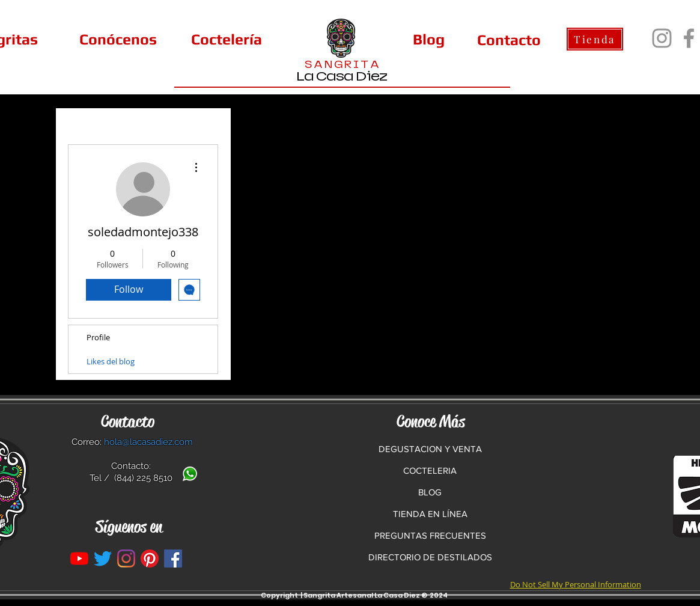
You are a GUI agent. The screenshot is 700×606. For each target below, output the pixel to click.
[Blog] (429, 39)
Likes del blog (111, 361)
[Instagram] (662, 38)
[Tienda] (595, 39)
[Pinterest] (150, 559)
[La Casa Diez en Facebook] (173, 559)
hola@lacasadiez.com (148, 442)
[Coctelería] (227, 39)
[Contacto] (509, 40)
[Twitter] (103, 559)
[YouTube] (79, 559)
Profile (98, 337)
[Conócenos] (118, 39)
